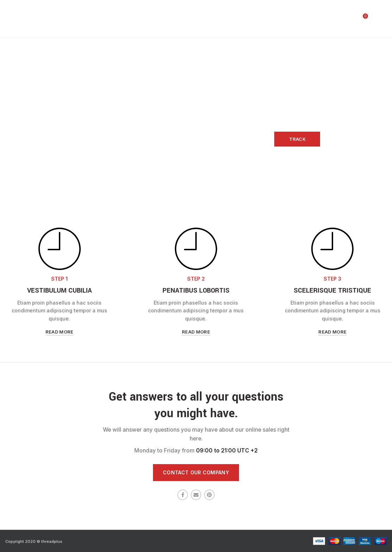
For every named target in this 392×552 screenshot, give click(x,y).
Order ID (82, 126)
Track (298, 139)
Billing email (186, 126)
